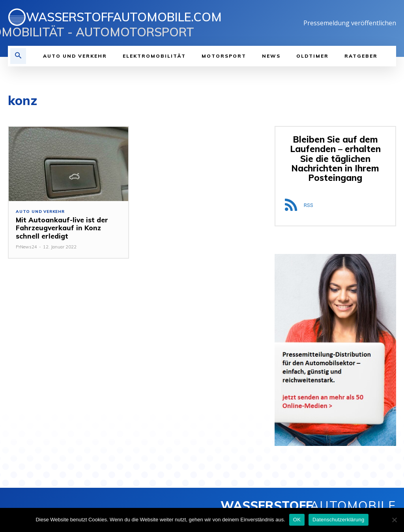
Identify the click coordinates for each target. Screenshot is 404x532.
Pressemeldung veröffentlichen (350, 23)
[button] (18, 56)
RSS (309, 205)
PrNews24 (26, 247)
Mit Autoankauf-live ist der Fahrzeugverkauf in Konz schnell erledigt (61, 228)
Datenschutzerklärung (338, 520)
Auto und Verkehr (40, 212)
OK (297, 520)
